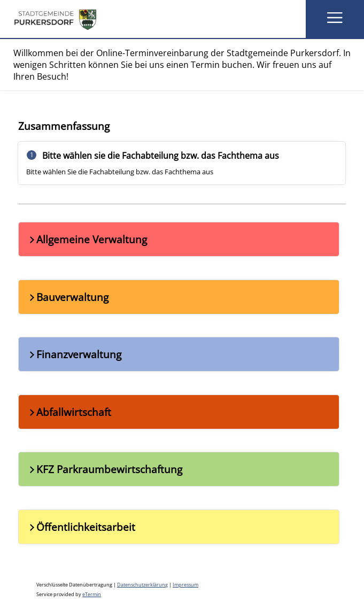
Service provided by (69, 595)
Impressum (185, 585)
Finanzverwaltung (74, 354)
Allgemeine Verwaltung (87, 239)
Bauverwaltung (68, 297)
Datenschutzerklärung (142, 585)
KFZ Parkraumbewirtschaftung (105, 469)
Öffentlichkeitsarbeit (81, 527)
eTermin (92, 595)
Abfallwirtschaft (69, 412)
